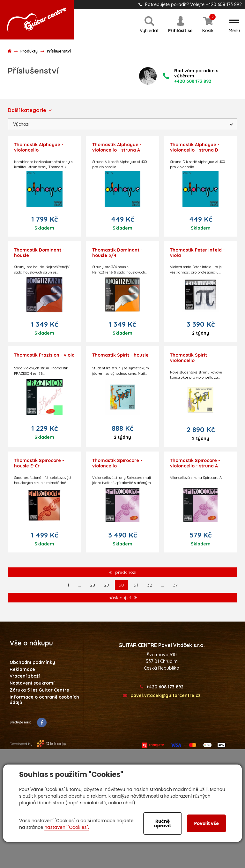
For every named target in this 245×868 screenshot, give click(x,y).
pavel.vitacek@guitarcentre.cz (162, 696)
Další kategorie (30, 110)
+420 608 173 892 (162, 687)
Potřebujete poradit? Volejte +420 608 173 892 (190, 4)
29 (107, 585)
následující (123, 598)
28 (93, 585)
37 (175, 585)
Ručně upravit (163, 823)
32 (150, 585)
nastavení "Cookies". (67, 827)
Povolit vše (206, 823)
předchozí (123, 572)
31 (136, 585)
